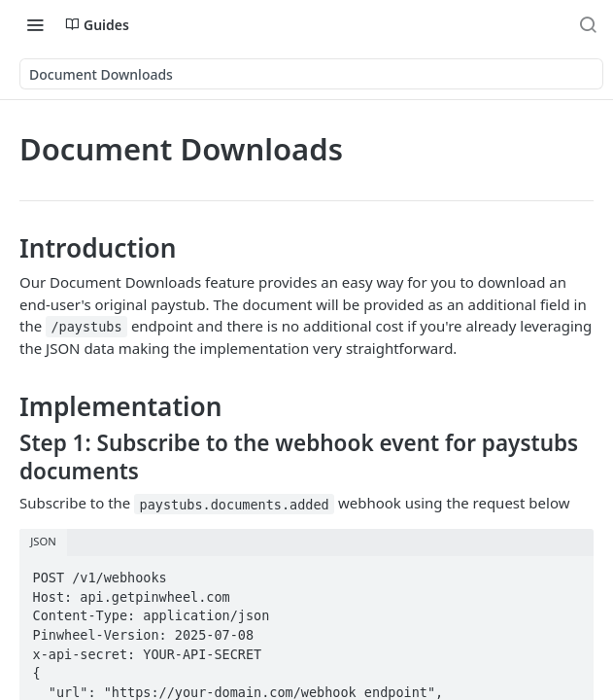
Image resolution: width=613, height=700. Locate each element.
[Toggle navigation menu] (35, 24)
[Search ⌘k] (588, 24)
